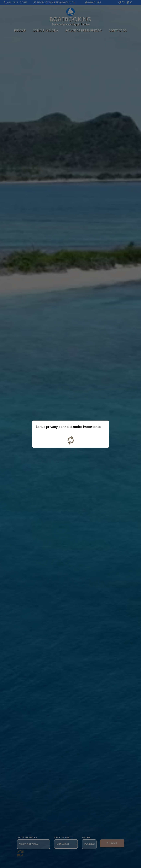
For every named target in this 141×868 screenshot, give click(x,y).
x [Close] (104, 427)
